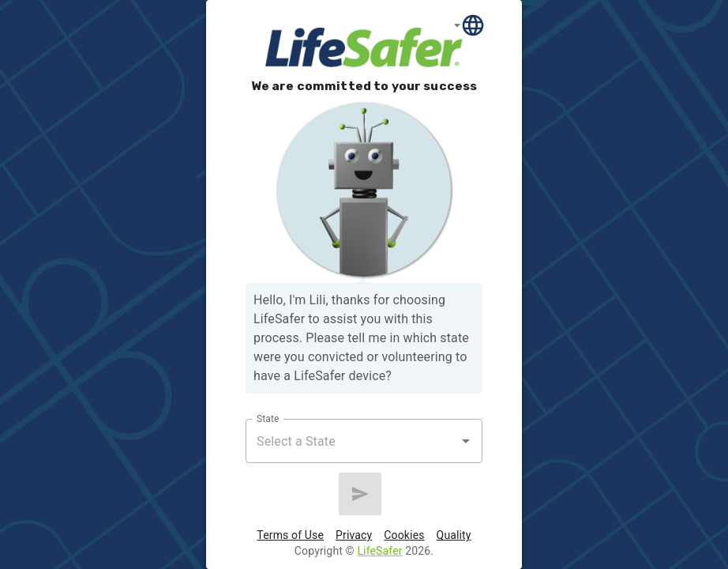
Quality (454, 535)
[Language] (469, 25)
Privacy (354, 535)
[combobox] (352, 441)
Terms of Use (290, 535)
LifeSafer (379, 551)
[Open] (466, 441)
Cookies (404, 535)
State (268, 419)
